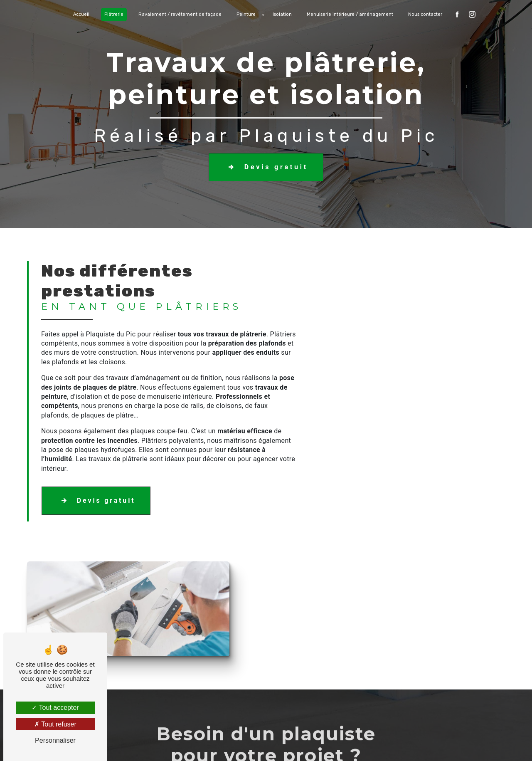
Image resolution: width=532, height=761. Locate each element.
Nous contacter (425, 14)
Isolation (282, 14)
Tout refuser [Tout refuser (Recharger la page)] (55, 724)
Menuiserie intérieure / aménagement (350, 14)
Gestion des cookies (359, 743)
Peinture (246, 14)
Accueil (81, 14)
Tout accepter (55, 708)
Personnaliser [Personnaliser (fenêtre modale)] (55, 740)
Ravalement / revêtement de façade (180, 14)
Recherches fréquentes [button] (266, 726)
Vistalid (159, 743)
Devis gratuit (266, 167)
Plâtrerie (114, 14)
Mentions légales (292, 743)
